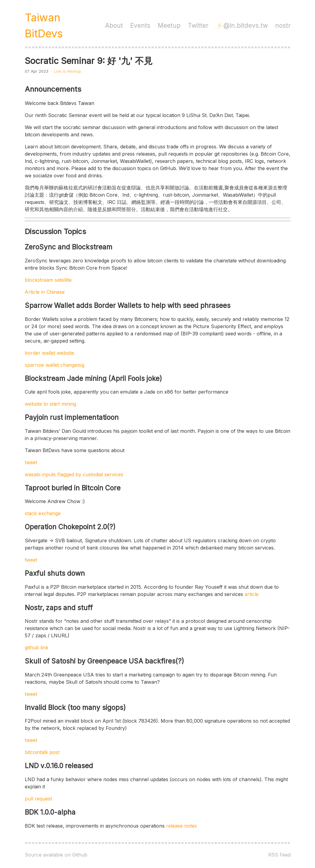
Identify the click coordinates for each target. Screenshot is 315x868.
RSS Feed (279, 855)
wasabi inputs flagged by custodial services (74, 474)
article (252, 594)
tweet (31, 462)
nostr (283, 25)
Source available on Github (56, 855)
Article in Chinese (45, 292)
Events (140, 25)
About (114, 25)
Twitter (198, 25)
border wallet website (49, 353)
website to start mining (50, 404)
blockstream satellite (48, 280)
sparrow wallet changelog (55, 365)
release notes (182, 826)
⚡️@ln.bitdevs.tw (242, 25)
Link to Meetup (68, 71)
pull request (38, 799)
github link (37, 648)
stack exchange (43, 513)
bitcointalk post (42, 752)
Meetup (169, 25)
